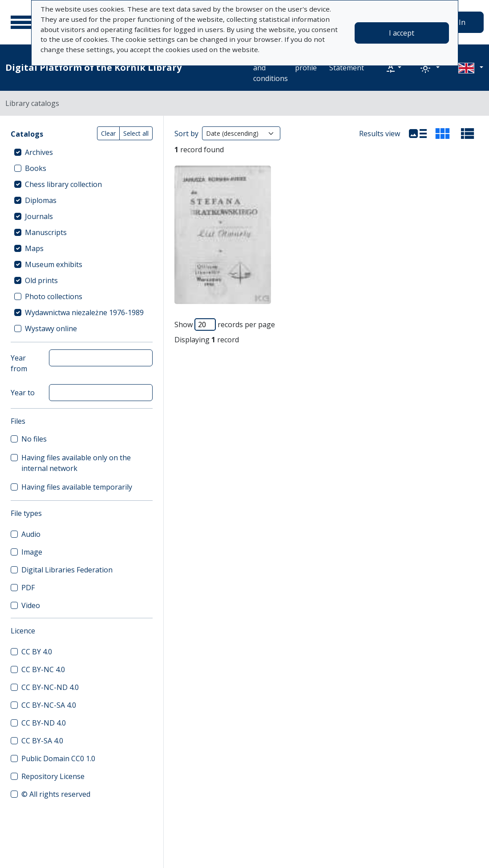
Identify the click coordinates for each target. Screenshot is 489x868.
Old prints (41, 280)
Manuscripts (46, 232)
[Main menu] (22, 22)
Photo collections (54, 296)
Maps (34, 248)
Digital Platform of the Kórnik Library (93, 67)
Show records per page (225, 324)
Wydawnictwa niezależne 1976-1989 (84, 312)
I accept (402, 33)
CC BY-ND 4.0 (44, 723)
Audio (31, 534)
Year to (23, 393)
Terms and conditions (271, 68)
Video (31, 605)
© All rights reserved (56, 794)
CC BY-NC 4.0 (43, 669)
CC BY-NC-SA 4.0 (49, 705)
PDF (28, 588)
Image (32, 552)
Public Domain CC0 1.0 (58, 758)
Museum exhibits (54, 264)
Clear (108, 133)
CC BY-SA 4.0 (42, 741)
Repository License (53, 776)
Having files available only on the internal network (76, 463)
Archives (39, 152)
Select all (136, 133)
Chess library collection (63, 184)
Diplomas (41, 200)
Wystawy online (51, 329)
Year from (19, 363)
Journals (39, 216)
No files (34, 439)
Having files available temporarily (77, 487)
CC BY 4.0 (37, 652)
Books (36, 168)
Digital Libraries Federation (67, 570)
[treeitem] (82, 152)
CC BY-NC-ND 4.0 (50, 687)
